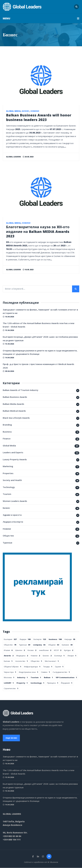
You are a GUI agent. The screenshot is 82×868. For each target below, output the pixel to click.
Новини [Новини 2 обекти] (35, 656)
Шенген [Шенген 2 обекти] (20, 650)
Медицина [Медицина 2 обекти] (22, 656)
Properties (8, 473)
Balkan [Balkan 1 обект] (48, 677)
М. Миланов (53, 862)
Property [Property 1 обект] (22, 683)
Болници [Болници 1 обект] (59, 656)
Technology (9, 487)
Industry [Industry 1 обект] (22, 677)
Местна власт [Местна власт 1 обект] (52, 661)
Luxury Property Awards (15, 459)
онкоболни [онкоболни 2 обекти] (45, 650)
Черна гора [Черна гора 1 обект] (10, 672)
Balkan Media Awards (13, 404)
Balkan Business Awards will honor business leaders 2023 (39, 117)
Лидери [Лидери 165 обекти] (25, 639)
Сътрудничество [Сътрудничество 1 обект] (61, 672)
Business (7, 432)
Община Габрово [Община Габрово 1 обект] (12, 667)
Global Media (13, 111)
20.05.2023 (28, 157)
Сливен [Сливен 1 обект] (45, 672)
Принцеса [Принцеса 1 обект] (53, 683)
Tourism (7, 494)
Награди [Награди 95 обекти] (70, 639)
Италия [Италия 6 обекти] (8, 650)
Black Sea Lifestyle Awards (16, 418)
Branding (7, 425)
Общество (8, 536)
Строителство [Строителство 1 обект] (11, 688)
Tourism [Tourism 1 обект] (36, 677)
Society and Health (12, 480)
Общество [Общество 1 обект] (36, 661)
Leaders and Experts (13, 452)
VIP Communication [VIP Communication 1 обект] (66, 677)
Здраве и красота (12, 515)
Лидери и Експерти (13, 522)
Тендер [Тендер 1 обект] (48, 667)
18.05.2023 (28, 270)
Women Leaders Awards (15, 501)
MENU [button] (41, 18)
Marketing (8, 466)
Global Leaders (14, 157)
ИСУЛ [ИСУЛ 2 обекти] (58, 650)
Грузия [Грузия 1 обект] (59, 667)
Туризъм (7, 543)
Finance (7, 439)
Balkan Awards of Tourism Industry (20, 390)
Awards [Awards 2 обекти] (9, 656)
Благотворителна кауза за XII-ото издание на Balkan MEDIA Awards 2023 (38, 231)
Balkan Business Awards (15, 397)
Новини (35, 111)
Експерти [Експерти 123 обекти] (40, 639)
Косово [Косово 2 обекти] (32, 650)
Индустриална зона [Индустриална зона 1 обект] (29, 672)
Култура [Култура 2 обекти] (69, 650)
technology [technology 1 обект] (37, 683)
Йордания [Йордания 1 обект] (67, 683)
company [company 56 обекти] (39, 645)
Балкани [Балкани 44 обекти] (67, 645)
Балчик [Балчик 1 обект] (8, 661)
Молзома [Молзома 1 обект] (9, 677)
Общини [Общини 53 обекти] (54, 645)
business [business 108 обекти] (55, 639)
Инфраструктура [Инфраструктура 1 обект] (32, 667)
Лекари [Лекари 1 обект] (72, 656)
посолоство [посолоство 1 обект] (22, 661)
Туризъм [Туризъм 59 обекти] (25, 645)
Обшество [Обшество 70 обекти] (10, 645)
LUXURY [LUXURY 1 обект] (9, 683)
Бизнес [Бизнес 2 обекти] (47, 656)
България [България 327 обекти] (10, 639)
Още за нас (12, 738)
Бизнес (26, 111)
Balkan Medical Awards (14, 411)
